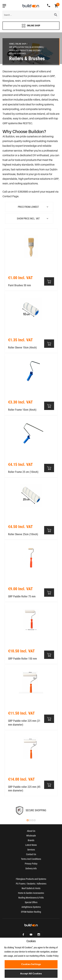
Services (31, 850)
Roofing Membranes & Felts (31, 898)
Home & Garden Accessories (31, 893)
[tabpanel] (31, 811)
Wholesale (31, 836)
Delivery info (31, 868)
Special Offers (31, 902)
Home (11, 44)
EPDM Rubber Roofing (31, 912)
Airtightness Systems (31, 907)
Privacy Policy (31, 864)
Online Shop (21, 44)
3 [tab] (32, 820)
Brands (31, 840)
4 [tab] (35, 820)
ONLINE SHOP (31, 26)
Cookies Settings (31, 964)
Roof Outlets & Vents (31, 888)
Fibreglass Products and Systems (25, 51)
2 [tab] (30, 820)
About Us (31, 831)
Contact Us (31, 854)
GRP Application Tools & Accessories (26, 47)
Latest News (31, 845)
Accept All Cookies (31, 973)
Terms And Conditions (31, 859)
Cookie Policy (52, 956)
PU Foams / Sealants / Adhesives (31, 884)
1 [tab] (28, 820)
